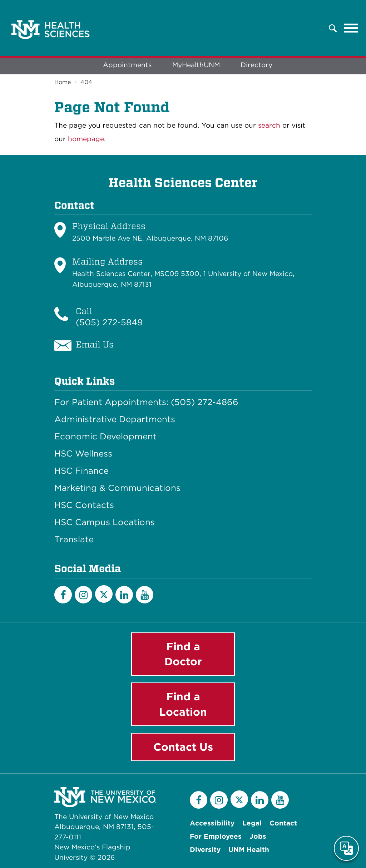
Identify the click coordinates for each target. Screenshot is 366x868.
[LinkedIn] (124, 595)
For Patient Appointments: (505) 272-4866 (146, 402)
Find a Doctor (183, 654)
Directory (256, 65)
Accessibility (212, 823)
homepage (86, 139)
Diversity (205, 850)
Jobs (258, 836)
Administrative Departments (115, 419)
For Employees (216, 836)
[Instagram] (83, 595)
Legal (252, 823)
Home (63, 82)
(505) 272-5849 (109, 322)
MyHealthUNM (196, 65)
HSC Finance (81, 471)
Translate (74, 539)
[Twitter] (104, 594)
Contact (283, 823)
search (269, 125)
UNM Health (249, 850)
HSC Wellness (83, 454)
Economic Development (105, 437)
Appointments (127, 65)
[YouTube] (145, 595)
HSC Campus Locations (105, 522)
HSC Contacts (84, 505)
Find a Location (183, 704)
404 (86, 82)
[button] (333, 28)
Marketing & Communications (117, 488)
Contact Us (183, 747)
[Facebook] (63, 595)
